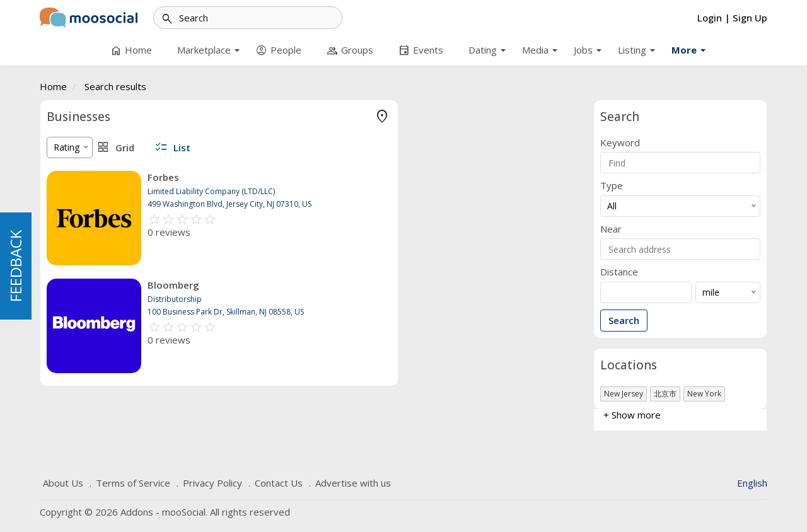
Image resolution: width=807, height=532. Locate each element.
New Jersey (624, 394)
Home (53, 86)
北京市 (665, 394)
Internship (67, 196)
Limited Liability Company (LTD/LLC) (121, 234)
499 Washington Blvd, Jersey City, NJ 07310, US (414, 204)
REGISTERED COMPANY (96, 312)
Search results (115, 86)
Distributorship (77, 177)
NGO (57, 215)
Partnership (70, 159)
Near (611, 229)
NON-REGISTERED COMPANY (108, 331)
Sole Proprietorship (86, 140)
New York (704, 394)
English (752, 483)
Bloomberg (358, 285)
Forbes (348, 177)
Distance (619, 272)
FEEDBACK (15, 266)
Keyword (620, 143)
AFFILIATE (68, 350)
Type (612, 186)
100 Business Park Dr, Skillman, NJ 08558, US (410, 312)
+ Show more (75, 253)
